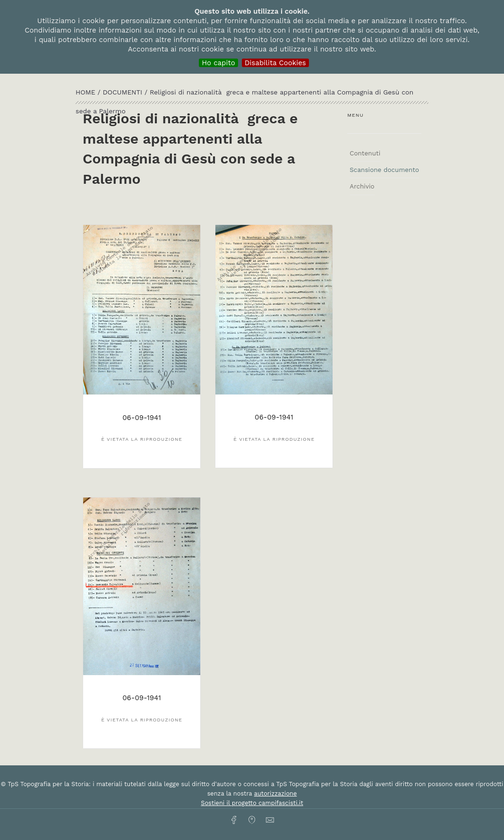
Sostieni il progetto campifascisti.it (252, 803)
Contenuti (365, 153)
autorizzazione (276, 793)
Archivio (362, 186)
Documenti (124, 92)
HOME (86, 92)
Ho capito (218, 63)
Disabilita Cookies (275, 63)
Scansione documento (384, 170)
